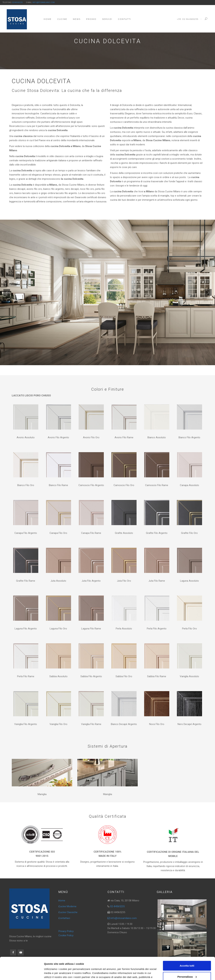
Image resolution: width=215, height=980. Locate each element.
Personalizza (187, 956)
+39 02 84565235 (188, 19)
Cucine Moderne (67, 906)
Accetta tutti (187, 945)
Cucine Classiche (68, 912)
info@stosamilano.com (44, 2)
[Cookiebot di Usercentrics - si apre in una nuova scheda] (22, 973)
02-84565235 (17, 2)
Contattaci (64, 918)
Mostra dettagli (53, 973)
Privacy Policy (66, 931)
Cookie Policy (66, 935)
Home (62, 901)
